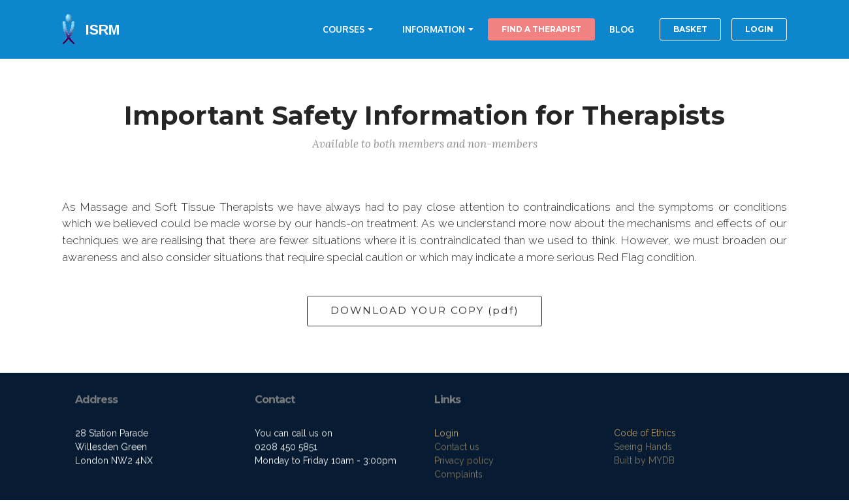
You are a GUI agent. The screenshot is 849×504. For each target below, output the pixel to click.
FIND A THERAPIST (541, 29)
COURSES (344, 29)
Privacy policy (464, 462)
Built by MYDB (644, 462)
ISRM (103, 30)
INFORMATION (434, 29)
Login (446, 435)
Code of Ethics (645, 434)
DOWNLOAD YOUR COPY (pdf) (425, 312)
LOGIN (759, 29)
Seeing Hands (643, 448)
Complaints (458, 476)
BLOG (622, 29)
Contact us (457, 449)
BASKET (690, 29)
